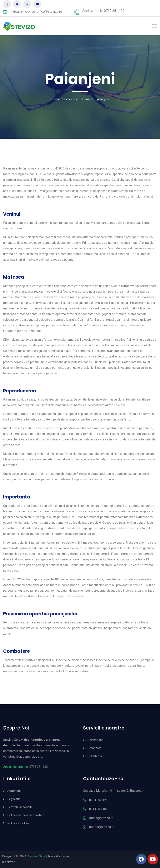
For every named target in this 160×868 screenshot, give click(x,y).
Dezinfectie (95, 756)
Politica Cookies (18, 823)
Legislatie (14, 799)
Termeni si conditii (20, 807)
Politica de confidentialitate (26, 815)
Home (56, 99)
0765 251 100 (39, 767)
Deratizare (94, 748)
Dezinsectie (95, 740)
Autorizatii (14, 791)
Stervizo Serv (36, 856)
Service (69, 99)
